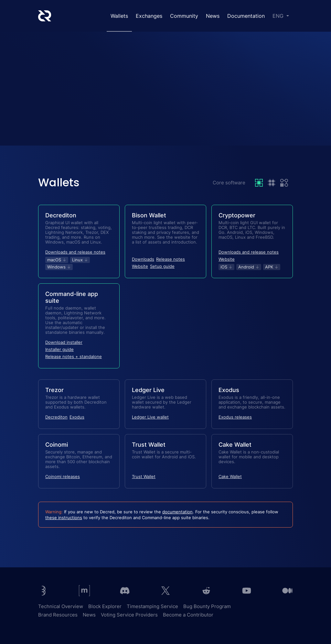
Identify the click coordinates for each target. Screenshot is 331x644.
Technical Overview (61, 606)
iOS (226, 267)
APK (272, 267)
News (213, 16)
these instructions (64, 518)
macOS (57, 260)
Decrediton (56, 417)
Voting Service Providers (129, 615)
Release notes (171, 259)
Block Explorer (105, 606)
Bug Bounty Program (207, 606)
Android (249, 267)
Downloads (143, 259)
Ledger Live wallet (150, 417)
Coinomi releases (63, 476)
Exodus (77, 417)
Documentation (246, 16)
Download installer (64, 342)
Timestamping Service (152, 606)
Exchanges (149, 16)
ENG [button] (279, 16)
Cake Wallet (230, 476)
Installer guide (59, 349)
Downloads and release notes (75, 252)
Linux (80, 260)
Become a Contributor (188, 615)
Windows (59, 267)
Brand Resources (58, 615)
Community (184, 16)
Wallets (119, 16)
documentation (177, 512)
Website (140, 266)
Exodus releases (235, 417)
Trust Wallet (144, 476)
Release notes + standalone (74, 356)
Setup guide (162, 266)
